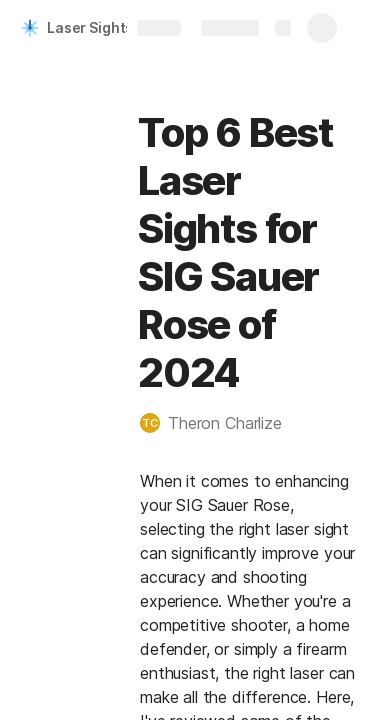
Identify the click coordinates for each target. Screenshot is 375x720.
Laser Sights (90, 27)
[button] (221, 423)
